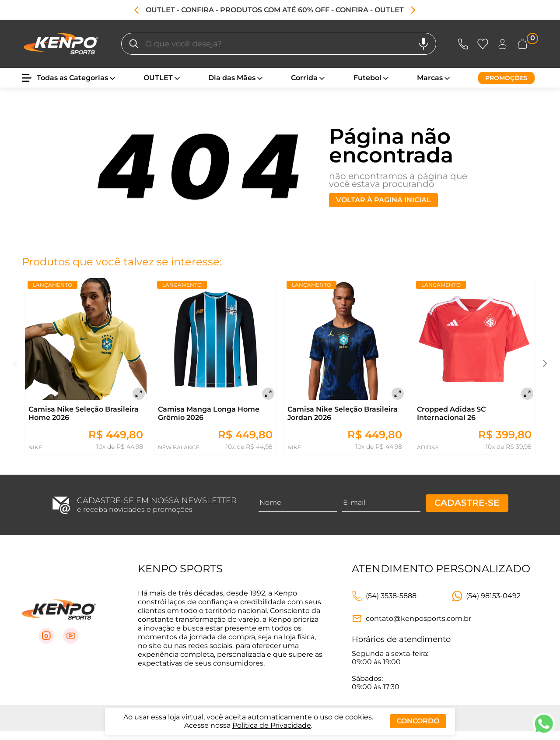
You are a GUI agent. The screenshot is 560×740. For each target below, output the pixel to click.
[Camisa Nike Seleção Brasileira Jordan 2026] (345, 340)
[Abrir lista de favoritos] (485, 44)
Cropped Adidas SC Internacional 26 (451, 413)
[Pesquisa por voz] (423, 44)
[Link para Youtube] (71, 636)
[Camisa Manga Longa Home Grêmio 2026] (215, 340)
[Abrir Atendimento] (463, 44)
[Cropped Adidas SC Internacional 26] (474, 340)
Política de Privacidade (272, 725)
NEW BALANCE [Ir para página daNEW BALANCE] (179, 447)
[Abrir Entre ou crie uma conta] (502, 44)
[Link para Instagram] (46, 636)
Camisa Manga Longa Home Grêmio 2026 (209, 413)
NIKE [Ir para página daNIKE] (35, 447)
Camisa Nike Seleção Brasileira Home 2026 (84, 413)
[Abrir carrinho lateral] (527, 44)
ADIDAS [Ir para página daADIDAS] (428, 447)
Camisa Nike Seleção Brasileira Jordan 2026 (343, 413)
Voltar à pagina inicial (383, 200)
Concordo (418, 721)
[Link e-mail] (411, 619)
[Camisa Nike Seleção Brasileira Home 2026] (86, 340)
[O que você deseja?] (134, 44)
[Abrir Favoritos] (483, 44)
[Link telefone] (384, 596)
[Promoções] (506, 78)
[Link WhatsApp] (486, 596)
